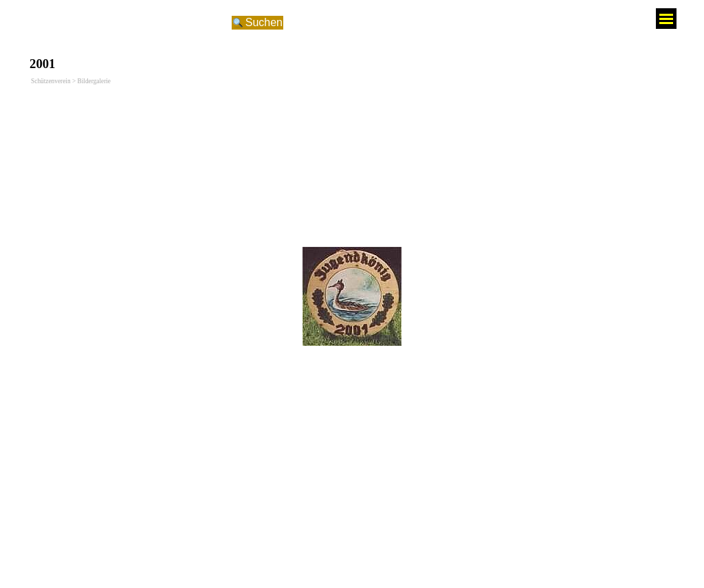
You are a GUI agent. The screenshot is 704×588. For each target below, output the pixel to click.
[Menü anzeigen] (666, 19)
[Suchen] (133, 23)
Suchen (264, 22)
